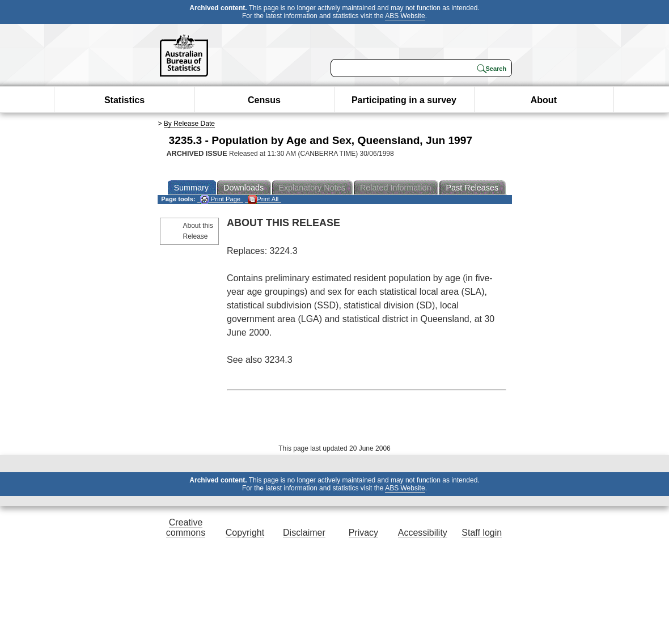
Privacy (363, 533)
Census (264, 100)
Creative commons (186, 528)
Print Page (220, 199)
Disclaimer (304, 533)
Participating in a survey (404, 100)
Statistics (124, 100)
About (544, 100)
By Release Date (189, 124)
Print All (263, 199)
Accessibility (423, 533)
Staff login (482, 533)
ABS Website (405, 16)
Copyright (245, 533)
